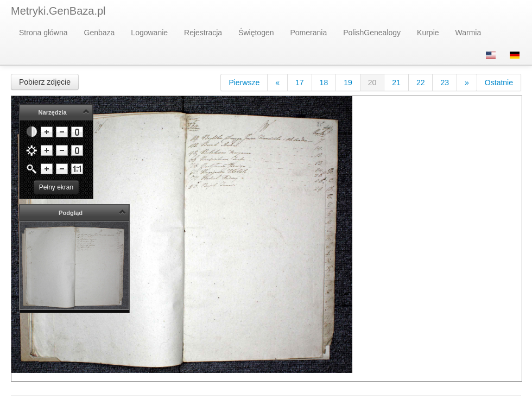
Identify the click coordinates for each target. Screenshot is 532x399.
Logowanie (149, 33)
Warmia (468, 33)
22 (421, 83)
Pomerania (309, 33)
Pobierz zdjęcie (45, 82)
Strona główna (43, 33)
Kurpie (428, 33)
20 (372, 83)
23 (445, 83)
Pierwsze (244, 83)
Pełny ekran (56, 187)
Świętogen (256, 33)
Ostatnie (499, 83)
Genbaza (100, 33)
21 (396, 83)
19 (348, 83)
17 (300, 83)
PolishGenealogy (372, 33)
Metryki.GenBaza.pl (58, 11)
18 (324, 83)
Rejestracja (203, 33)
